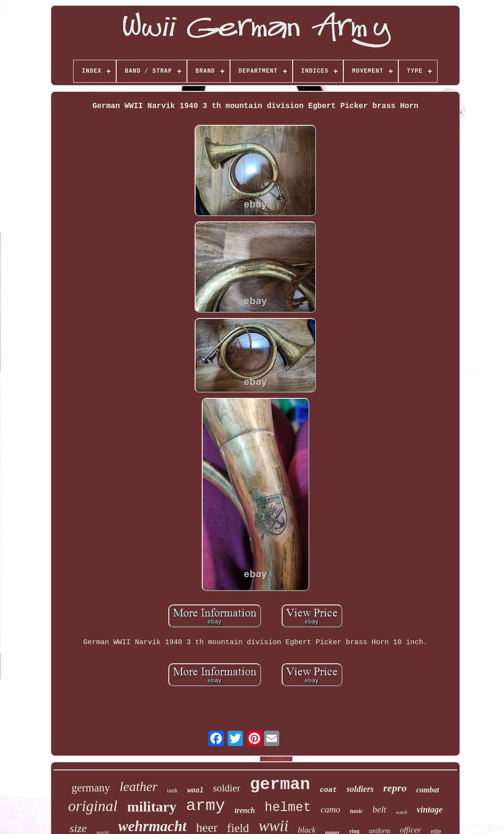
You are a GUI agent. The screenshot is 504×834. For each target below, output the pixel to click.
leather (138, 786)
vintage (429, 810)
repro (395, 788)
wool (196, 790)
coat (329, 790)
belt (379, 809)
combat (427, 790)
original (93, 806)
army (206, 806)
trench (245, 810)
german (280, 785)
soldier (226, 788)
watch (402, 812)
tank (172, 790)
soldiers (360, 789)
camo (330, 809)
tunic (356, 811)
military (152, 807)
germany (91, 788)
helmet (288, 808)
